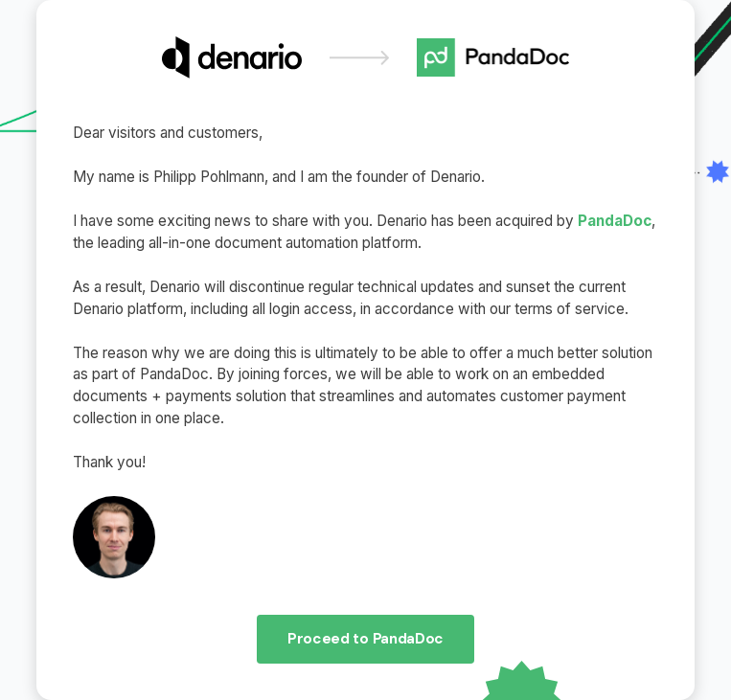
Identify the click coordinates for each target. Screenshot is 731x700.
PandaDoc (615, 221)
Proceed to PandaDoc (365, 639)
